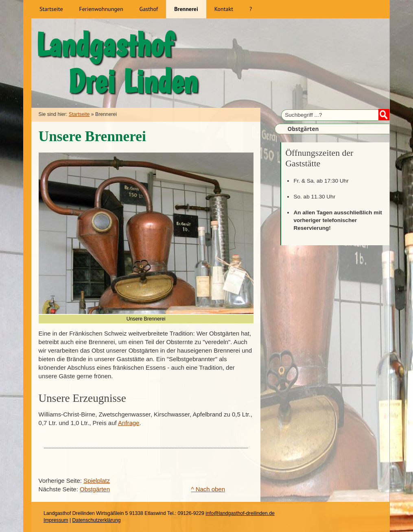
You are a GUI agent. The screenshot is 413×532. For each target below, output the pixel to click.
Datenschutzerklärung (97, 520)
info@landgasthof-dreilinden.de (240, 513)
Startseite (79, 114)
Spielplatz (97, 481)
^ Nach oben (208, 489)
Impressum (56, 520)
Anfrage (129, 423)
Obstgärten (95, 489)
